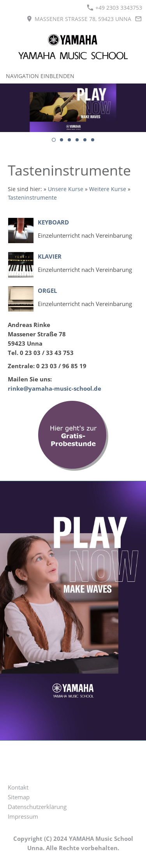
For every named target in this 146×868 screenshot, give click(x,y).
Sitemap (19, 797)
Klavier (50, 256)
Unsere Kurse (66, 189)
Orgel (47, 290)
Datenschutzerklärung (37, 807)
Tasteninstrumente (32, 198)
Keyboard (53, 222)
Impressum (23, 816)
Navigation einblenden (40, 76)
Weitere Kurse (108, 189)
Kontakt (18, 787)
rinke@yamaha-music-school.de (55, 388)
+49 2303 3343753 (114, 8)
